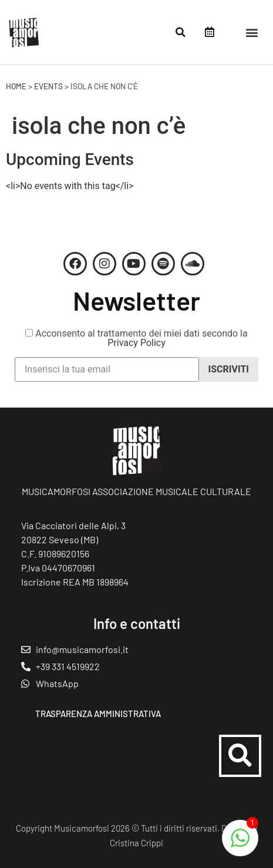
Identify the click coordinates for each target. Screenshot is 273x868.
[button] (180, 32)
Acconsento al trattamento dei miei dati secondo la (136, 345)
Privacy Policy (136, 349)
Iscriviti (229, 376)
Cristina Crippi (136, 843)
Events (48, 86)
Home (16, 86)
